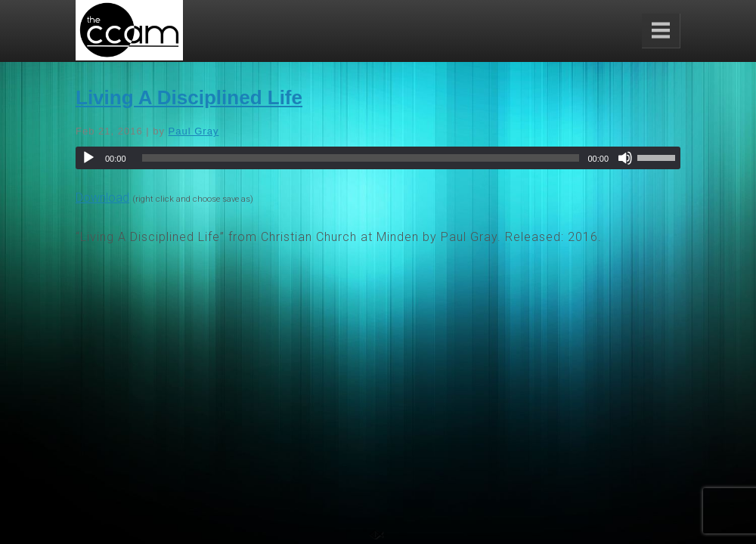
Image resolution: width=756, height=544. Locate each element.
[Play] (88, 158)
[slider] (361, 158)
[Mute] (625, 158)
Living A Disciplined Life (189, 97)
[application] (378, 158)
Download (102, 198)
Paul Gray (194, 131)
